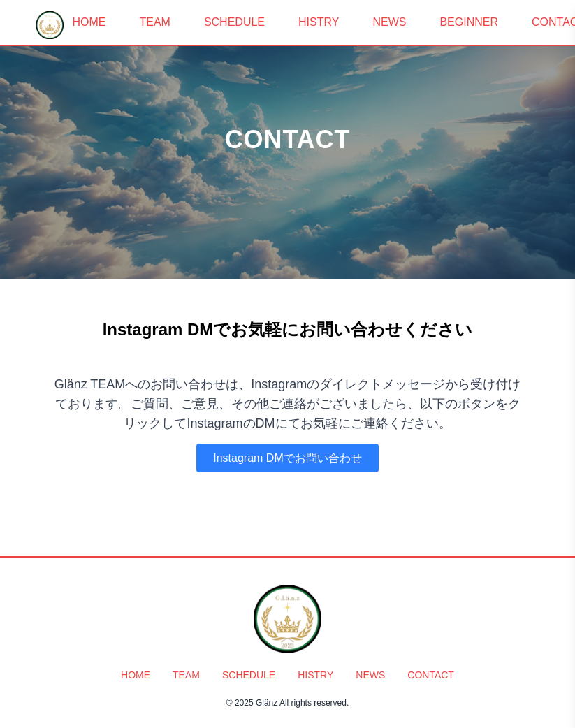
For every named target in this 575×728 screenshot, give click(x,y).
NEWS (389, 22)
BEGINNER (469, 22)
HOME (89, 22)
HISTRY (319, 22)
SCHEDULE (234, 22)
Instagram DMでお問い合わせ (287, 458)
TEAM (154, 22)
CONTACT (431, 675)
